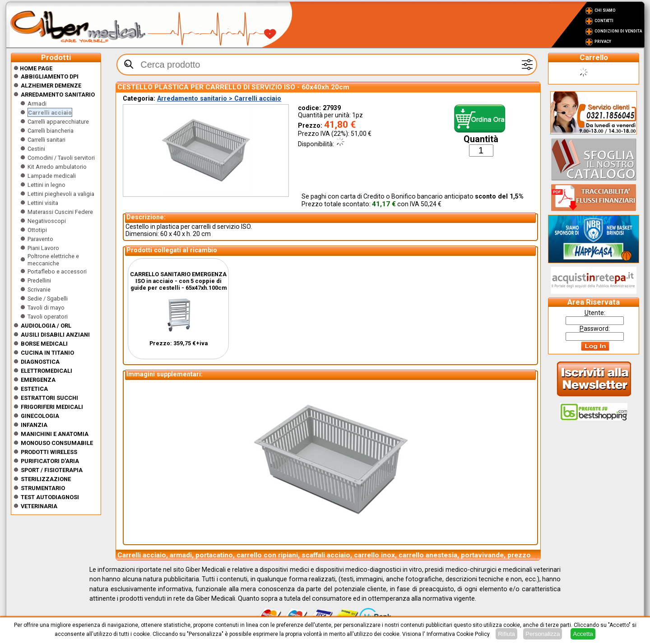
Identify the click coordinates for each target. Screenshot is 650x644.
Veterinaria (39, 506)
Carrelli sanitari (46, 140)
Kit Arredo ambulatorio (57, 167)
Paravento (40, 239)
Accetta (583, 634)
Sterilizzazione (46, 479)
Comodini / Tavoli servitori (61, 158)
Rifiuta (506, 634)
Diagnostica (40, 362)
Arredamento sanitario (58, 95)
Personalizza (543, 634)
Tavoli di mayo (46, 308)
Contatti (604, 21)
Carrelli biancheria (51, 131)
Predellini (39, 280)
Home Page (33, 68)
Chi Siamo (605, 10)
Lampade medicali (52, 176)
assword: (595, 329)
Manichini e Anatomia (55, 434)
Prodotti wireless (49, 452)
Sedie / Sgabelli (48, 299)
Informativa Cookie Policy (458, 634)
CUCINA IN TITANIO (47, 353)
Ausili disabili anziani (55, 335)
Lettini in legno (46, 185)
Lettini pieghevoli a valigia (61, 194)
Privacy (603, 42)
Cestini (36, 149)
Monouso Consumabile (57, 443)
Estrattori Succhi (49, 398)
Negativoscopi (47, 221)
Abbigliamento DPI (50, 76)
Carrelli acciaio (50, 113)
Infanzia (34, 425)
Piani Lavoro (43, 248)
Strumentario (43, 488)
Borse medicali (44, 344)
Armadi (37, 104)
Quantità (481, 139)
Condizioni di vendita (618, 31)
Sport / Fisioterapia (52, 470)
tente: (595, 313)
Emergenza (38, 380)
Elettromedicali (46, 371)
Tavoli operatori (48, 317)
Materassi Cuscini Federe (60, 212)
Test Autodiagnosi (50, 497)
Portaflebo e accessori (57, 271)
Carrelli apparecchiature (58, 122)
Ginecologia (40, 416)
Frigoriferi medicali (52, 407)
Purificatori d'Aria (50, 461)
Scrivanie (39, 290)
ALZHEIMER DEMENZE (51, 86)
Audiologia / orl (46, 326)
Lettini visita (43, 203)
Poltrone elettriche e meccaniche (53, 260)
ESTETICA (34, 389)
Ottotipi (37, 230)
